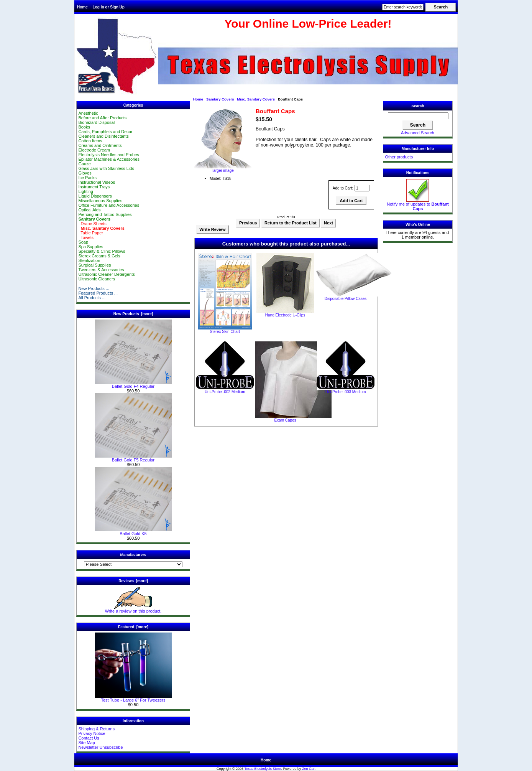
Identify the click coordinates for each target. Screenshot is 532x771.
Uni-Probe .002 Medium (225, 392)
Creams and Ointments (100, 145)
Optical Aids (89, 210)
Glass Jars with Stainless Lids (106, 168)
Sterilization (89, 260)
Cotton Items (90, 141)
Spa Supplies (91, 247)
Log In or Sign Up (109, 7)
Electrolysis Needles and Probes (108, 155)
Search (418, 106)
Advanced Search (418, 133)
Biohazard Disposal (96, 122)
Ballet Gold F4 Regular (133, 384)
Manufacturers (133, 554)
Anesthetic (88, 113)
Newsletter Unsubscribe (100, 747)
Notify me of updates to (418, 204)
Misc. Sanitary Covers (256, 99)
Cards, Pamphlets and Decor (105, 132)
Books (84, 127)
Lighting (86, 191)
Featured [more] (133, 627)
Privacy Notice (92, 733)
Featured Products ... (98, 293)
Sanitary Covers (220, 99)
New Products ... (94, 288)
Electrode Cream (94, 150)
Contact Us (89, 738)
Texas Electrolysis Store (263, 769)
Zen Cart (309, 769)
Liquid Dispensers (95, 196)
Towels (86, 237)
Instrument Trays (94, 187)
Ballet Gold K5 (133, 532)
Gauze (84, 164)
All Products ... (92, 298)
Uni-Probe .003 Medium (346, 392)
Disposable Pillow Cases (346, 299)
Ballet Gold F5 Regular (133, 458)
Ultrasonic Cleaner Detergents (106, 274)
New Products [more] (133, 314)
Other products (399, 157)
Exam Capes (285, 420)
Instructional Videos (97, 182)
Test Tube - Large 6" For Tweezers (133, 698)
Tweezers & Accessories (101, 270)
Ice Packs (87, 178)
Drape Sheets (92, 224)
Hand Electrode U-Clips (285, 315)
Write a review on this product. (133, 609)
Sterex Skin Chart (225, 332)
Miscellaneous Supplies (100, 201)
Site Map (86, 743)
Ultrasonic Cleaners (97, 279)
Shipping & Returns (96, 729)
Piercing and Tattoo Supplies (105, 214)
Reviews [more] (133, 581)
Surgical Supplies (94, 265)
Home (82, 7)
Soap (83, 242)
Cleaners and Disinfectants (103, 136)
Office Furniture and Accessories (109, 205)
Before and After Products (102, 118)
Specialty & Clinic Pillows (102, 251)
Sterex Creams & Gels (99, 256)
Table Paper (91, 233)
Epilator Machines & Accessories (109, 159)
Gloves (85, 173)
